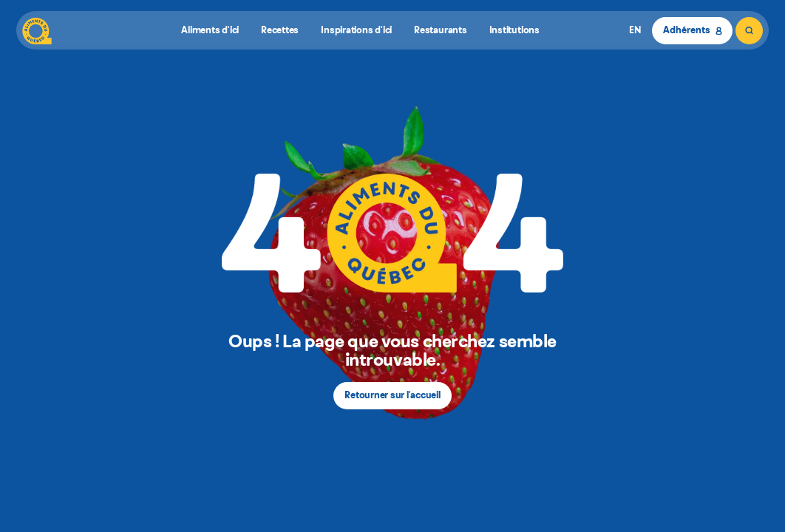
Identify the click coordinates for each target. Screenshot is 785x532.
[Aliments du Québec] (37, 31)
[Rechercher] (749, 31)
